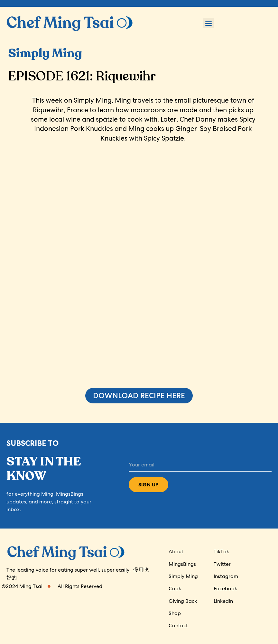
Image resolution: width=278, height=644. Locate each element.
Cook (175, 589)
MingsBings (182, 564)
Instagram (226, 576)
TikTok (221, 552)
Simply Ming (183, 576)
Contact (178, 626)
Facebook (225, 589)
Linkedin (223, 601)
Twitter (222, 564)
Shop (175, 614)
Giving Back (183, 601)
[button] (209, 23)
